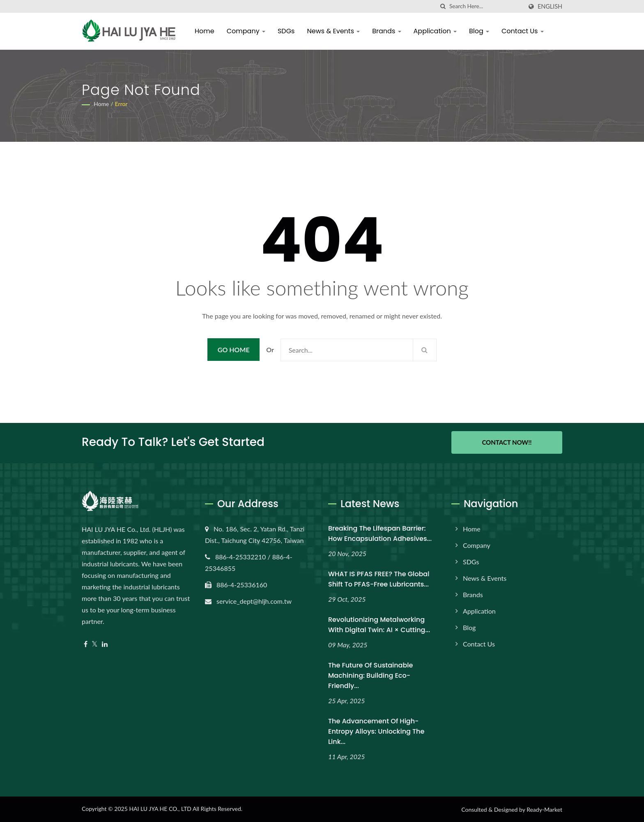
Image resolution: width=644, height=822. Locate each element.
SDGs (286, 31)
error (121, 104)
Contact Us (523, 31)
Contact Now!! (507, 442)
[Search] (486, 6)
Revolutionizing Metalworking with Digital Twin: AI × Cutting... (379, 625)
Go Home (234, 350)
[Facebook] (86, 644)
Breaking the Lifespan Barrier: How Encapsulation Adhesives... (380, 533)
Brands (386, 31)
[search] (443, 6)
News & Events (333, 31)
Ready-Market (544, 809)
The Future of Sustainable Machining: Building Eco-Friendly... (370, 675)
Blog (479, 31)
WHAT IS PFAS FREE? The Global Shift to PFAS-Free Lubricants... (379, 579)
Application (435, 31)
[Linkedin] (105, 644)
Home (205, 31)
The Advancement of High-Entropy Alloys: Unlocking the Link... (376, 731)
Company (246, 31)
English (550, 7)
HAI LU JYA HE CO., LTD (160, 809)
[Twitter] (95, 644)
